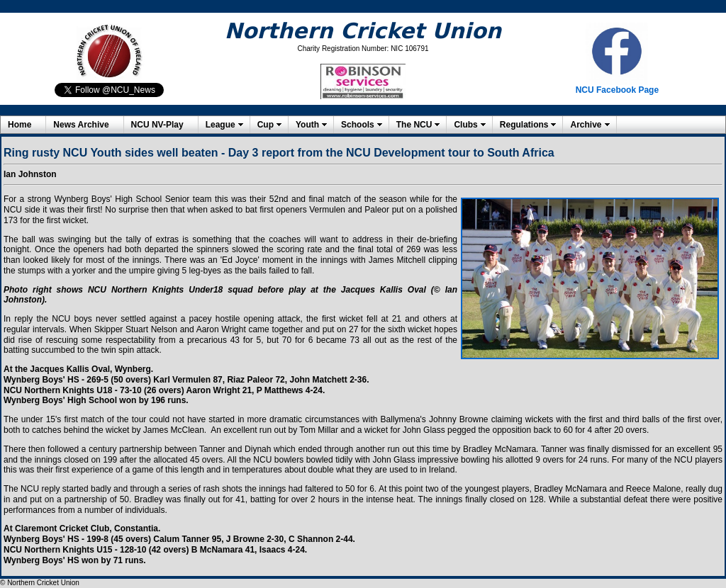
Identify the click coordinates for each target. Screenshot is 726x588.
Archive (586, 125)
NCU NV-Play (157, 125)
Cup (266, 125)
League (220, 125)
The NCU (414, 125)
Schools (358, 125)
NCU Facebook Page (617, 90)
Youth (307, 125)
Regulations (524, 125)
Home (19, 125)
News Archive (81, 125)
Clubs (465, 125)
